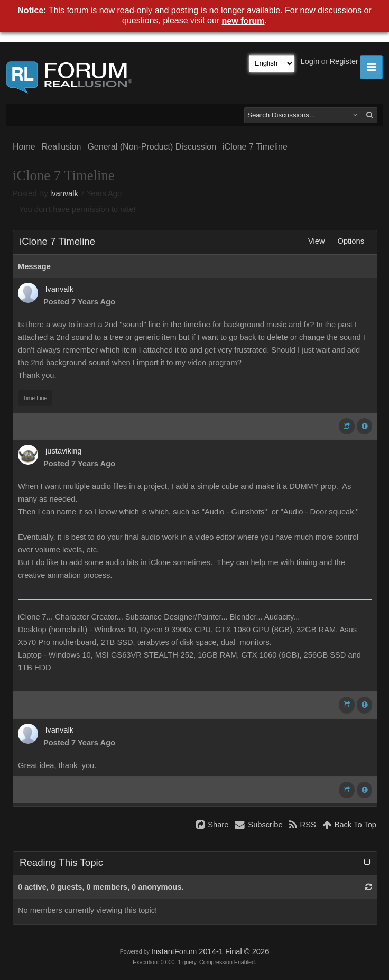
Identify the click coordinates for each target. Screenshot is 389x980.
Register (344, 61)
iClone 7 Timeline (255, 147)
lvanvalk (64, 193)
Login (310, 61)
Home (24, 147)
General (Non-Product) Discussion (152, 147)
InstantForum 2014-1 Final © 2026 (210, 951)
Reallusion (62, 147)
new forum (243, 21)
